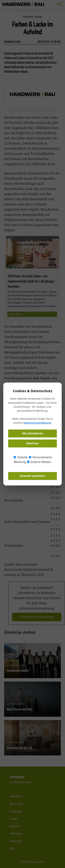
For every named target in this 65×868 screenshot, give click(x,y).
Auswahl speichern (33, 476)
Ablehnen (32, 443)
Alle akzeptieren (33, 433)
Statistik (21, 457)
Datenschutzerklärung (37, 423)
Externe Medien (39, 462)
